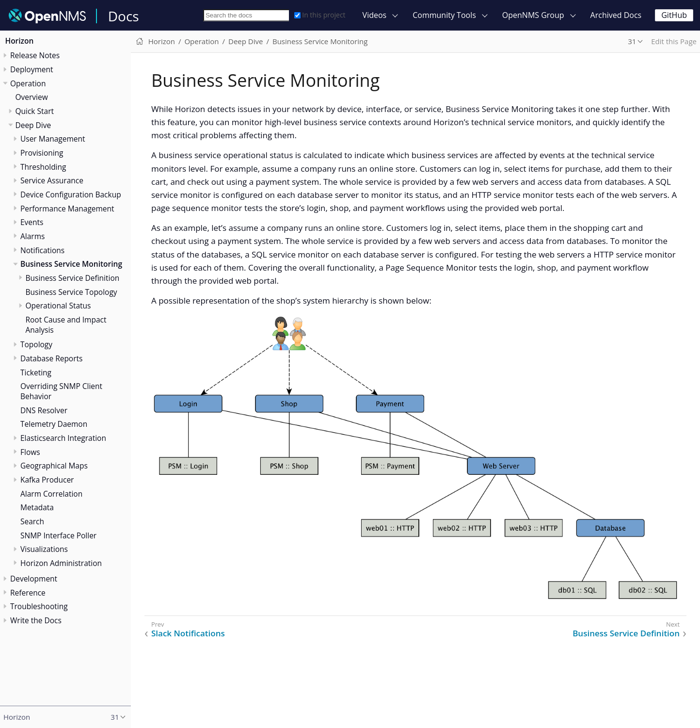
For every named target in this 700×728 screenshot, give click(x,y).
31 (632, 41)
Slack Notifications (188, 633)
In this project (320, 15)
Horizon (20, 41)
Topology (36, 344)
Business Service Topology (72, 292)
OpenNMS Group (533, 15)
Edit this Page (674, 41)
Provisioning (42, 153)
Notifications (42, 250)
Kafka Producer (47, 480)
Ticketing (36, 372)
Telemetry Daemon (54, 424)
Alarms (32, 236)
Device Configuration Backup (71, 194)
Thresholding (43, 167)
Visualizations (44, 549)
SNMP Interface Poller (58, 535)
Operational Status (58, 306)
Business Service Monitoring (71, 264)
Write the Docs (36, 620)
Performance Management (67, 209)
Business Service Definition (73, 278)
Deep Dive (33, 125)
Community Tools (444, 15)
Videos (375, 15)
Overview (32, 97)
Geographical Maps (54, 466)
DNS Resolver (44, 410)
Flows (30, 452)
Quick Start (35, 111)
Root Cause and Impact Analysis (66, 325)
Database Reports (51, 358)
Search (32, 521)
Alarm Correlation (51, 494)
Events (32, 222)
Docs (124, 16)
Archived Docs (616, 15)
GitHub (674, 15)
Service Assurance (52, 180)
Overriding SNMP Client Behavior (61, 391)
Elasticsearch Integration (63, 438)
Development (34, 579)
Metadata (37, 507)
